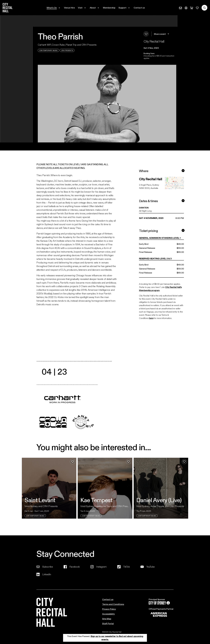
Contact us (108, 599)
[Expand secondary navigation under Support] (124, 8)
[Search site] (204, 8)
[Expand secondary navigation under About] (95, 8)
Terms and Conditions (113, 604)
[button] (160, 48)
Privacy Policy (109, 609)
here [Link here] (151, 318)
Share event (162, 34)
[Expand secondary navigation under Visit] (82, 8)
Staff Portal (108, 623)
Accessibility (108, 614)
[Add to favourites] (146, 34)
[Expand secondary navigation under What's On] (54, 8)
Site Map (107, 619)
